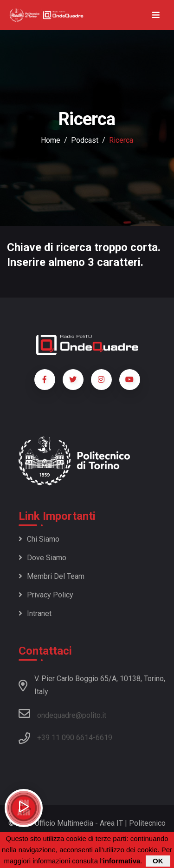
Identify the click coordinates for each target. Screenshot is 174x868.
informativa (121, 861)
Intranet (35, 613)
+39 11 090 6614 (65, 738)
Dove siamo (42, 558)
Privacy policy (46, 595)
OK (158, 861)
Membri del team (52, 576)
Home (51, 140)
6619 (104, 738)
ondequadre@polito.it (62, 714)
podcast (85, 140)
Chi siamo (39, 539)
